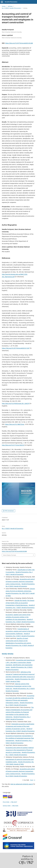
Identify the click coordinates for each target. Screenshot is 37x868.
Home (4, 6)
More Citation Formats (10, 555)
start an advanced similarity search (22, 784)
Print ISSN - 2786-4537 (10, 802)
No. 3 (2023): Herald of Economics (11, 8)
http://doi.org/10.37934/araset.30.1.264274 (16, 403)
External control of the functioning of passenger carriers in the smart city (18, 686)
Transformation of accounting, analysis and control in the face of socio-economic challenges (20, 631)
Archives (10, 6)
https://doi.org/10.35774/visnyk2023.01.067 (16, 348)
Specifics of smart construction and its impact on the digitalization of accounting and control (18, 641)
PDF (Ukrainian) (9, 511)
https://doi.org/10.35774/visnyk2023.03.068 (19, 43)
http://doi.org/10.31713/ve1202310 (13, 445)
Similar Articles (8, 654)
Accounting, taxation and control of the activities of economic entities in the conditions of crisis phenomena (18, 617)
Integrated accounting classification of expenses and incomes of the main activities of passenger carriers (20, 726)
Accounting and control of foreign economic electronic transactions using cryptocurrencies (20, 581)
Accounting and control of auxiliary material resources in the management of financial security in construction (20, 750)
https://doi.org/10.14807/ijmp (15, 424)
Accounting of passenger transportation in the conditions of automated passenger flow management (20, 738)
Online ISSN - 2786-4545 (11, 806)
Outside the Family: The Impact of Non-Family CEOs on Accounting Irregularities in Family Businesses (20, 603)
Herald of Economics (11, 2)
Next (32, 780)
